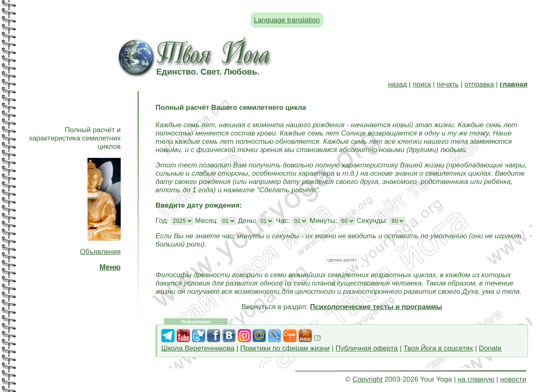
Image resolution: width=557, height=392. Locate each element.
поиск (422, 84)
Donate (490, 348)
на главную (476, 379)
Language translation (287, 20)
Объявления (100, 252)
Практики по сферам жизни (285, 348)
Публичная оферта (367, 348)
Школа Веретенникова (198, 348)
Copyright (368, 379)
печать (448, 84)
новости (513, 379)
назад (397, 84)
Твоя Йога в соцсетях (438, 348)
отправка (479, 84)
